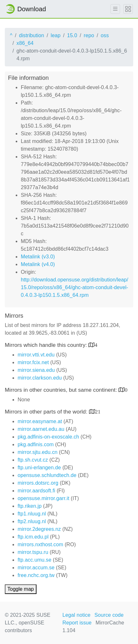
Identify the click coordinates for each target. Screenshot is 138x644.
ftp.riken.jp (30, 506)
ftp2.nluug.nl (32, 521)
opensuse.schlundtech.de (47, 475)
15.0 (72, 35)
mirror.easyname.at (40, 421)
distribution (32, 35)
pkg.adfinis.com (36, 444)
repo (89, 35)
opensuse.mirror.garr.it (43, 498)
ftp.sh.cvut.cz (33, 460)
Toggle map (21, 589)
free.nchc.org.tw (36, 575)
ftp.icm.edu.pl (33, 537)
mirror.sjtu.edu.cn (38, 452)
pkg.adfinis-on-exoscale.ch (48, 437)
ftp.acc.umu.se (34, 560)
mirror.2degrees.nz (39, 529)
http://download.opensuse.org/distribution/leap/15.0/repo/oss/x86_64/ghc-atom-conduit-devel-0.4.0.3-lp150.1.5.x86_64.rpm (75, 287)
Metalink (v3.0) (38, 257)
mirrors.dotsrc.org (38, 483)
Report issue (77, 623)
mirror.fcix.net (33, 362)
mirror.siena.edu (36, 370)
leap (56, 35)
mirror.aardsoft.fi (36, 491)
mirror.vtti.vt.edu (36, 355)
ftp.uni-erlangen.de (39, 468)
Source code (109, 615)
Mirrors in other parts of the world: (47, 412)
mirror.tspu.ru (33, 552)
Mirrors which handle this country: (47, 345)
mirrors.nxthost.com (40, 544)
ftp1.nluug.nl (32, 514)
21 (98, 411)
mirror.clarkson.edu (40, 378)
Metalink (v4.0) (38, 264)
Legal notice (77, 615)
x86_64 (25, 43)
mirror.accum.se (36, 568)
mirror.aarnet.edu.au (41, 429)
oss (105, 35)
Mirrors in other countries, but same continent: (62, 390)
